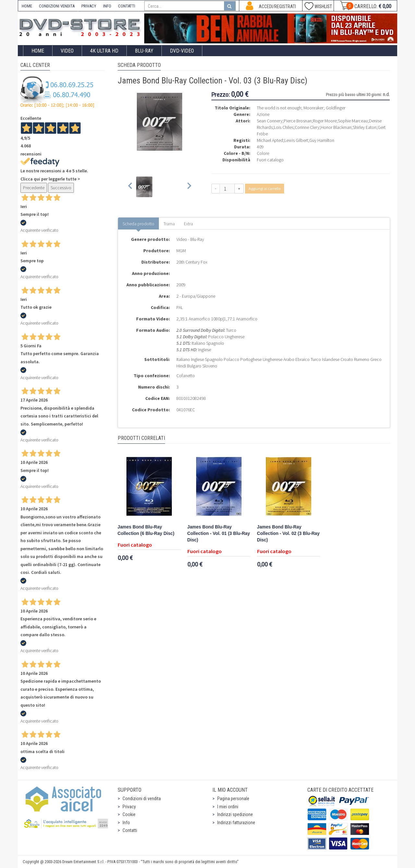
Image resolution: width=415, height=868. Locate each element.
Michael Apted (270, 140)
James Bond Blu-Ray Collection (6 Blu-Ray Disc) (146, 530)
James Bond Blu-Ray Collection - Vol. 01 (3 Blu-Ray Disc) (219, 533)
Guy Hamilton (322, 140)
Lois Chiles (284, 127)
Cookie (129, 814)
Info (126, 823)
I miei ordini (228, 807)
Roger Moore (325, 121)
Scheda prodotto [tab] (138, 224)
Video (67, 51)
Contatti (130, 830)
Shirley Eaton (365, 127)
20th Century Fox (192, 262)
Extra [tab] (188, 224)
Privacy (129, 807)
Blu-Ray (144, 51)
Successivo (61, 188)
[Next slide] (189, 187)
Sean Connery (270, 121)
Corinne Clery (307, 127)
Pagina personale (233, 799)
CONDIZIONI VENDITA (57, 6)
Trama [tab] (169, 224)
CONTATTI (127, 6)
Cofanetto (186, 376)
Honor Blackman (336, 127)
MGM (181, 251)
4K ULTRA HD (104, 51)
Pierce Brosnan (298, 121)
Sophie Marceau (353, 121)
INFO (107, 6)
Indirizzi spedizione (235, 814)
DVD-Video (182, 51)
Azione (263, 114)
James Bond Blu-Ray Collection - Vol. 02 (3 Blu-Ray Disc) (288, 533)
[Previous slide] (130, 187)
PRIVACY (89, 6)
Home (38, 51)
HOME (27, 6)
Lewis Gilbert (296, 140)
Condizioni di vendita (142, 799)
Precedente (34, 188)
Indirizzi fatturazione (236, 823)
